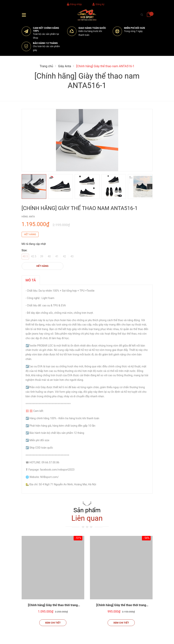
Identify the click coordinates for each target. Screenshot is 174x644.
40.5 (25, 256)
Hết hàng (43, 266)
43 (72, 256)
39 (42, 256)
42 (65, 256)
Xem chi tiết (53, 623)
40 (49, 256)
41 (57, 256)
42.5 (34, 256)
